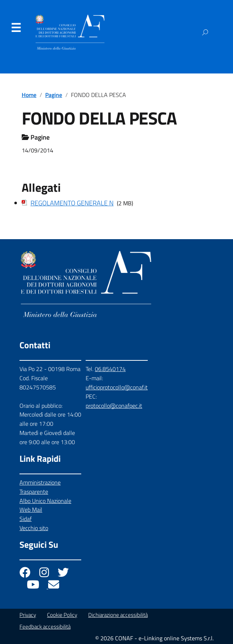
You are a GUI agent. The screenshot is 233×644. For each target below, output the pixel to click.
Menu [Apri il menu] (16, 28)
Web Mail (31, 510)
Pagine (54, 95)
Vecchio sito (34, 528)
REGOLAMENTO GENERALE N (72, 203)
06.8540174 (110, 369)
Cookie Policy (62, 615)
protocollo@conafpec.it (114, 406)
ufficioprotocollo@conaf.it (117, 387)
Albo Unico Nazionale (45, 501)
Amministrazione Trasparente (40, 487)
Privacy (28, 615)
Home (29, 95)
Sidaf (26, 519)
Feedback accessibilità (45, 627)
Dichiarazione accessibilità (118, 615)
